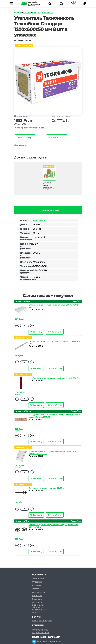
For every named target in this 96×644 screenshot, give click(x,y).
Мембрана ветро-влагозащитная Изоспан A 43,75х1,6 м (54, 378)
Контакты (37, 592)
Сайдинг (36, 13)
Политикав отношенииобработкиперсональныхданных (39, 604)
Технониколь (40, 220)
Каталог (27, 13)
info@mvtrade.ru (40, 627)
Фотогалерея (39, 589)
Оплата (36, 585)
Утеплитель (48, 13)
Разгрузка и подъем (42, 617)
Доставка (37, 582)
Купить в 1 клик (57, 137)
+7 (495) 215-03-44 (41, 629)
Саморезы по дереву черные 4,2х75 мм (47, 488)
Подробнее (76, 301)
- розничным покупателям (48, 643)
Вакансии (37, 596)
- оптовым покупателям (46, 638)
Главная (18, 13)
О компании (38, 575)
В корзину (25, 137)
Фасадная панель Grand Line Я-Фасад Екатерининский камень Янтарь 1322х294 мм (54, 416)
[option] (48, 82)
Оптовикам (38, 579)
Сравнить (20, 145)
